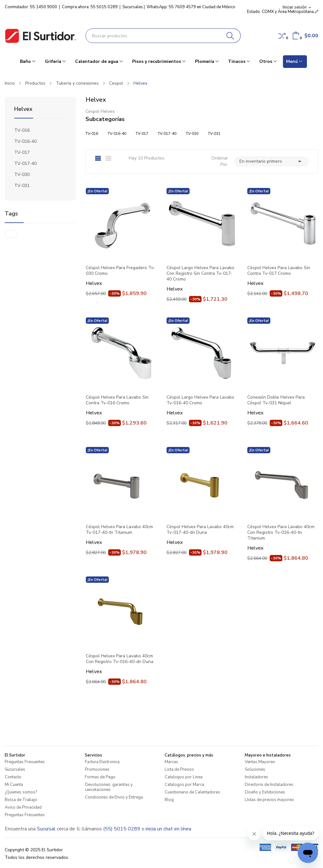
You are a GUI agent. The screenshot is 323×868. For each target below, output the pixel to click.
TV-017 (22, 152)
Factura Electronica (102, 762)
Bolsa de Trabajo (21, 800)
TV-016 (22, 130)
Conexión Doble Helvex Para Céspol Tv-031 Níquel (276, 400)
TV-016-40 (25, 141)
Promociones (97, 769)
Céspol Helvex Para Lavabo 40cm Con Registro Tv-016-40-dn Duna (120, 659)
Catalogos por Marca (184, 785)
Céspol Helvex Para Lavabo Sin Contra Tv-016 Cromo (117, 400)
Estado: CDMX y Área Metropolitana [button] (283, 12)
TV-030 (22, 175)
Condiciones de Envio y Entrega (114, 797)
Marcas (171, 762)
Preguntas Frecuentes (25, 762)
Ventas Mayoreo (260, 762)
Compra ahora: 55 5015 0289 (90, 7)
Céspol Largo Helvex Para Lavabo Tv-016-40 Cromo (200, 400)
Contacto (13, 777)
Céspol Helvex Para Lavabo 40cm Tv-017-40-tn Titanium (119, 530)
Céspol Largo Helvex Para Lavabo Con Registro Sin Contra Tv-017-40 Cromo (200, 274)
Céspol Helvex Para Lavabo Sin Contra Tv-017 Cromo (279, 271)
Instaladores (256, 777)
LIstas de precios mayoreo (269, 800)
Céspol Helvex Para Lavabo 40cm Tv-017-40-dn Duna (200, 530)
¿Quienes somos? (21, 792)
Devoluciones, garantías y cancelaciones (109, 787)
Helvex (23, 109)
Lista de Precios (179, 769)
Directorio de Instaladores (269, 785)
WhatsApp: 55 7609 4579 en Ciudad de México (191, 7)
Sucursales (133, 7)
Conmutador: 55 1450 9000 (31, 7)
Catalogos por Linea (184, 777)
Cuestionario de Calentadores (192, 792)
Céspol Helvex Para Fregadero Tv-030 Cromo (120, 271)
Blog (169, 800)
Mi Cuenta (14, 785)
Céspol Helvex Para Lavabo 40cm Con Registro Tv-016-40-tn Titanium (281, 533)
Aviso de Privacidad (23, 807)
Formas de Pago (100, 777)
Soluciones (255, 769)
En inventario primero (271, 161)
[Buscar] (230, 36)
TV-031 (22, 186)
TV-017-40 (25, 163)
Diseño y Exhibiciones (265, 792)
